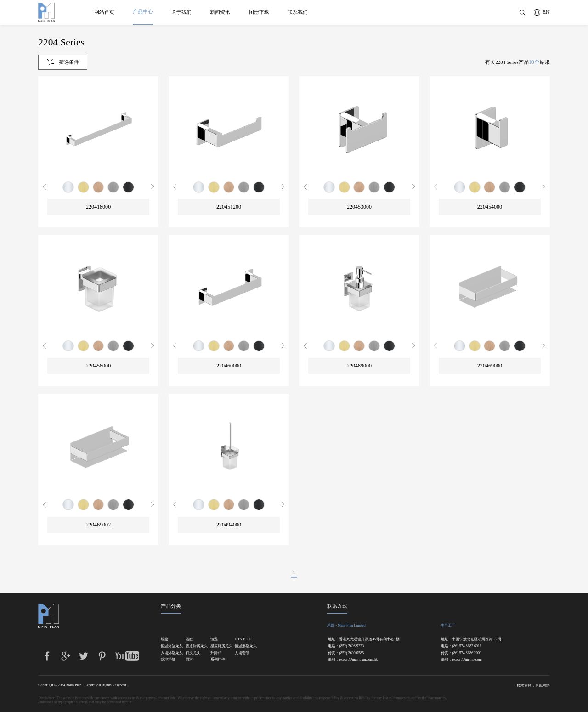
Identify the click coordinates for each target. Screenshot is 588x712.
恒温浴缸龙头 (169, 646)
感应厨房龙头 (218, 646)
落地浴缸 (168, 660)
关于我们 (181, 12)
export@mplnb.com (467, 660)
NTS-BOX (243, 639)
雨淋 (189, 660)
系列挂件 (218, 660)
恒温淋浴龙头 (243, 646)
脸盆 (164, 639)
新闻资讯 (220, 12)
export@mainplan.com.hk (358, 660)
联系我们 (298, 12)
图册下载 (259, 12)
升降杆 (216, 653)
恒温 (214, 639)
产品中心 (143, 11)
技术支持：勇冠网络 (533, 686)
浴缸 (189, 639)
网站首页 (104, 12)
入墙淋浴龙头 (169, 653)
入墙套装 (242, 653)
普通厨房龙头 (193, 646)
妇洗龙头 (193, 653)
